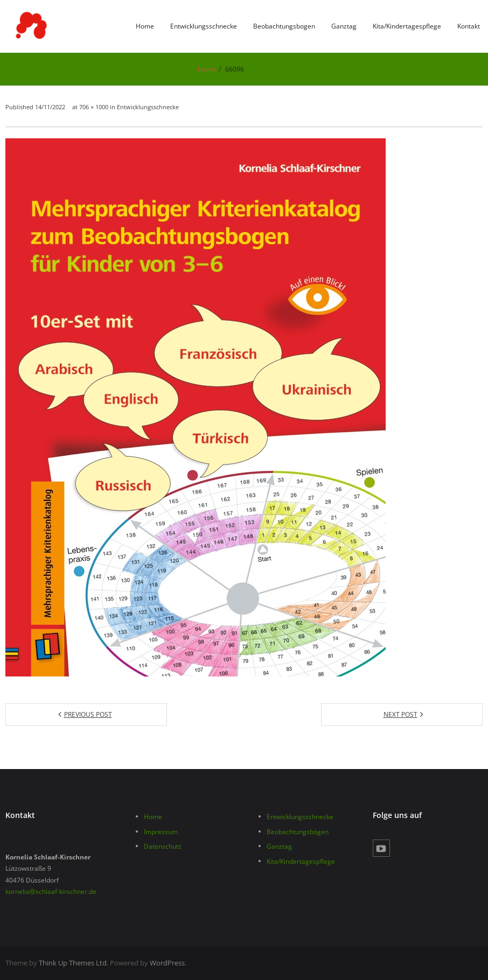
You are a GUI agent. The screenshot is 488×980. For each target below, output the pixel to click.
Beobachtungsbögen (298, 832)
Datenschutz (163, 846)
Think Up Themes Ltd (73, 963)
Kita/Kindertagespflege (407, 26)
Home (145, 26)
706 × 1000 (94, 107)
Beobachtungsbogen (284, 26)
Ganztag (344, 26)
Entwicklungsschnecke (204, 26)
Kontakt (469, 26)
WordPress (167, 963)
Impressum (161, 832)
